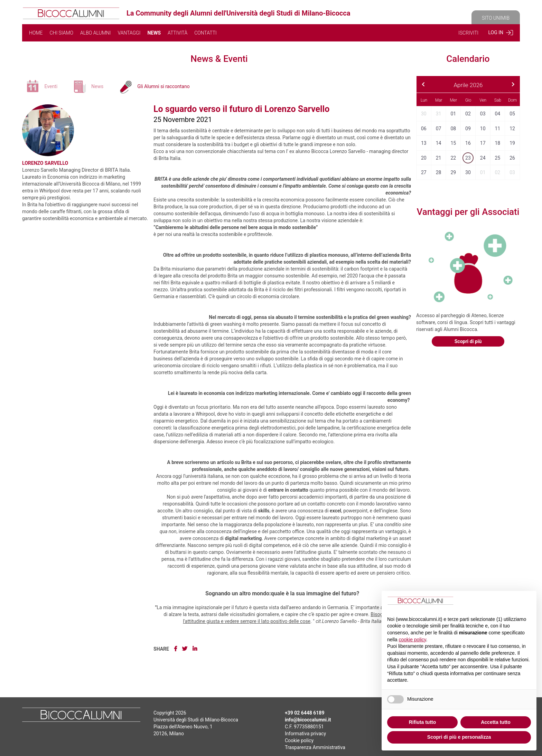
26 (512, 158)
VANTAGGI (129, 33)
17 (483, 143)
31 (439, 114)
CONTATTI (205, 33)
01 (453, 114)
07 (439, 129)
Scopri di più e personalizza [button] (459, 737)
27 (424, 172)
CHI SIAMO (61, 33)
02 (468, 114)
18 (497, 143)
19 (512, 143)
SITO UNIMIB (496, 18)
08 (453, 129)
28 (439, 172)
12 (512, 129)
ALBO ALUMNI (95, 33)
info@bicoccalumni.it (308, 720)
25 (497, 158)
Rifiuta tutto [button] (423, 722)
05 (512, 114)
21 (439, 158)
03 (483, 114)
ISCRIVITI (468, 33)
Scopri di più (468, 341)
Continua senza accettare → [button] (497, 602)
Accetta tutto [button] (496, 722)
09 (468, 129)
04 (497, 114)
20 (424, 158)
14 (439, 143)
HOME (36, 33)
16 (468, 143)
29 (453, 172)
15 (453, 143)
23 (468, 158)
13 (424, 143)
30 (424, 114)
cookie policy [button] (412, 640)
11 (497, 129)
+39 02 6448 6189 (305, 713)
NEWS (154, 33)
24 (483, 158)
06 (424, 129)
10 (483, 129)
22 (453, 158)
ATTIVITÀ (177, 33)
